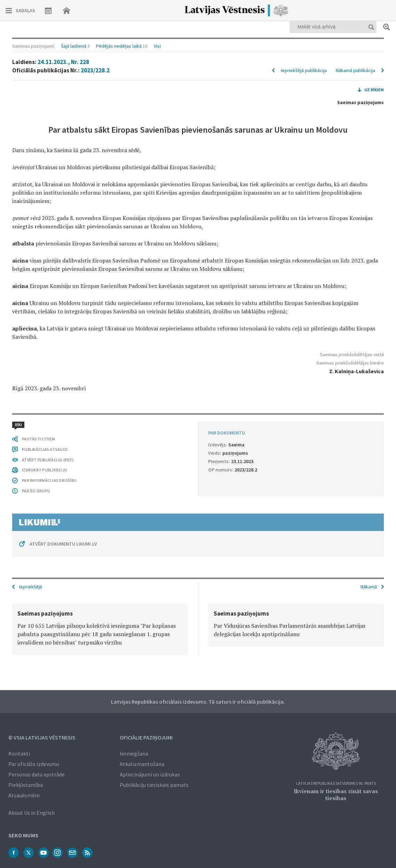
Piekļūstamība (26, 785)
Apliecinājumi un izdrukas (150, 774)
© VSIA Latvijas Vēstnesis (42, 737)
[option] (100, 630)
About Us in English (31, 813)
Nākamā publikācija (355, 70)
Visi (157, 46)
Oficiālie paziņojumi (146, 737)
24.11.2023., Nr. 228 (63, 62)
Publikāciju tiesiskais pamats (154, 785)
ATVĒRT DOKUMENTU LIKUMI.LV (63, 544)
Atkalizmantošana (142, 764)
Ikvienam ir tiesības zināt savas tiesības (336, 795)
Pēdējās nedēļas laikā (119, 46)
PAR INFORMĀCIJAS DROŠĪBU (49, 480)
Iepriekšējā (31, 587)
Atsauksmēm (24, 795)
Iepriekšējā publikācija (304, 70)
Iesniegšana (134, 753)
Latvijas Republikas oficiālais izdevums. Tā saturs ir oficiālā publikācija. (198, 702)
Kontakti (19, 753)
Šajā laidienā (74, 46)
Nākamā (369, 587)
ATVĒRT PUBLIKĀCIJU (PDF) (48, 460)
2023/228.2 (95, 70)
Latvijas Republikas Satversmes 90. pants (336, 784)
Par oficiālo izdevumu (34, 764)
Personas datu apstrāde (37, 774)
